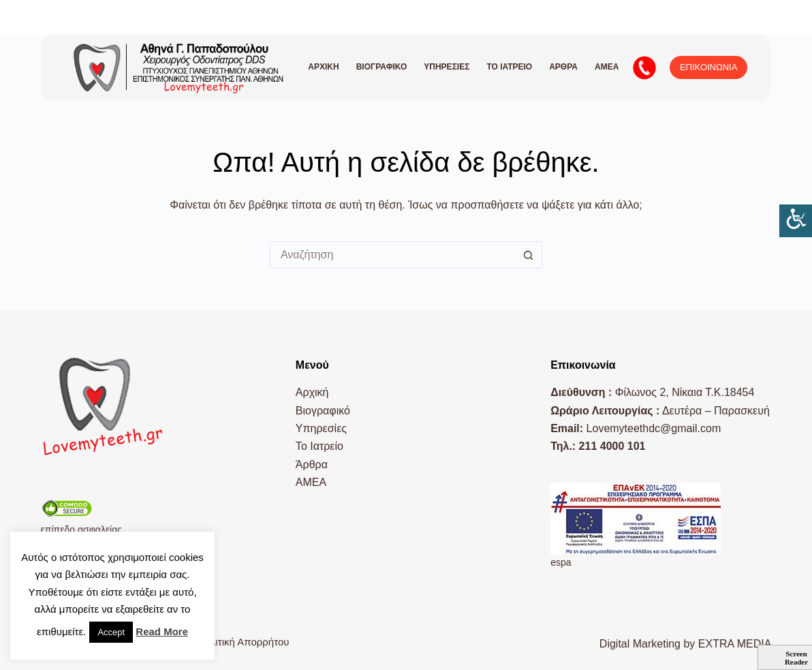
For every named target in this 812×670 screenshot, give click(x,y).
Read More (162, 631)
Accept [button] (111, 632)
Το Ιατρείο (509, 67)
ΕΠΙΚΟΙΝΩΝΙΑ (708, 67)
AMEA (607, 67)
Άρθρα (563, 67)
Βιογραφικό (382, 67)
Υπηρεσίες (447, 67)
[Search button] (529, 255)
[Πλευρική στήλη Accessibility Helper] (796, 221)
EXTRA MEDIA (735, 644)
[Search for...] (392, 255)
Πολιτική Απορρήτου (243, 642)
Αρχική (323, 67)
